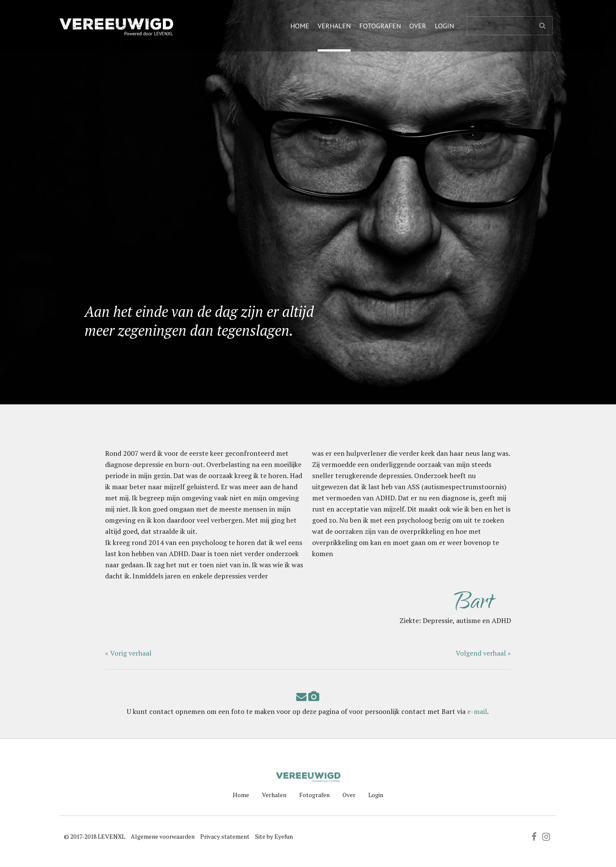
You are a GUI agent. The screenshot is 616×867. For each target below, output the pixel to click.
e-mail (477, 711)
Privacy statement (225, 836)
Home (300, 26)
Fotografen (380, 26)
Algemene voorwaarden (163, 836)
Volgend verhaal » (483, 653)
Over (418, 26)
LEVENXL (111, 836)
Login (444, 26)
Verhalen (334, 26)
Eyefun (284, 836)
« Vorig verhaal (128, 653)
